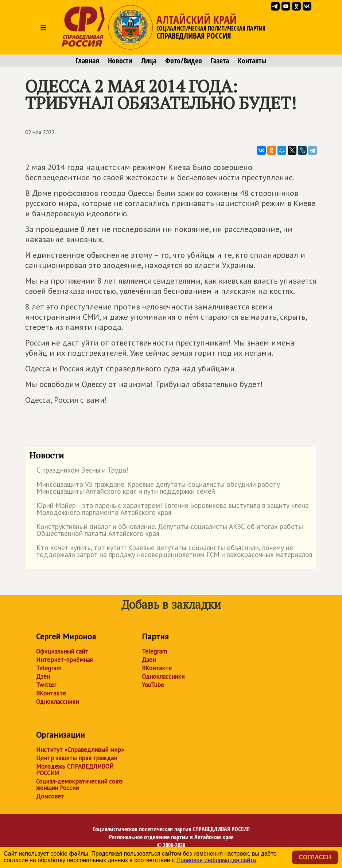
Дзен (43, 676)
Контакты (252, 61)
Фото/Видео (184, 61)
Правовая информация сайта (216, 860)
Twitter (46, 685)
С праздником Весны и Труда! (79, 472)
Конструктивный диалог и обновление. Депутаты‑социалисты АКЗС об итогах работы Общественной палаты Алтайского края (166, 530)
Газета (220, 61)
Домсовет (50, 796)
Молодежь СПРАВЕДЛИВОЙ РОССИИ (75, 770)
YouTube (153, 685)
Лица (149, 61)
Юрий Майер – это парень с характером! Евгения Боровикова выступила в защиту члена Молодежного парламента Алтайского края (169, 509)
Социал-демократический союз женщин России (79, 785)
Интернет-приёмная (64, 660)
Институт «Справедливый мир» (80, 750)
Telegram (49, 668)
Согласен (315, 857)
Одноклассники (57, 702)
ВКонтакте (51, 693)
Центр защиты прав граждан (77, 758)
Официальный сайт (62, 651)
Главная (87, 61)
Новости (120, 61)
